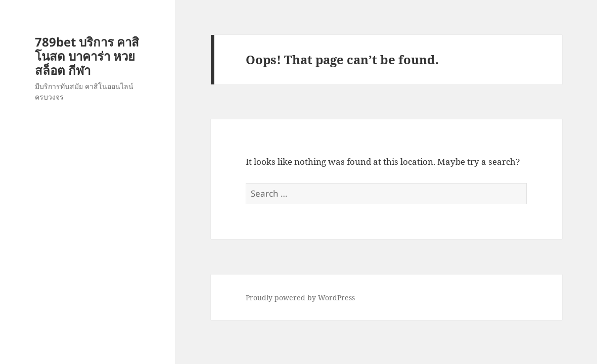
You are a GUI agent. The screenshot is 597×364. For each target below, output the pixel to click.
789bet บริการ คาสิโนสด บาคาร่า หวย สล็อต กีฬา (87, 56)
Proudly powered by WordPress (300, 298)
